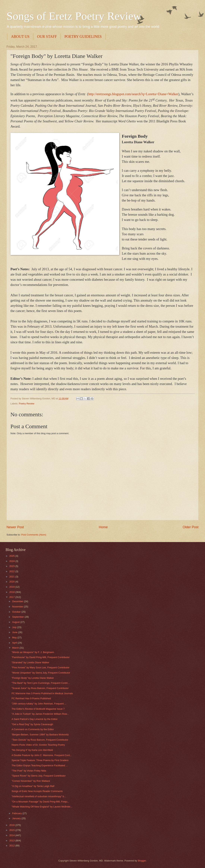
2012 (12, 846)
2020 (12, 582)
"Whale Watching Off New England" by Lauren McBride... (42, 807)
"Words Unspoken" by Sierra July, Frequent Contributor (41, 673)
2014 (12, 835)
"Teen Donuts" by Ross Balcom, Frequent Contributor (40, 740)
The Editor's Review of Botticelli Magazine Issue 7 (38, 709)
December (18, 601)
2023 (12, 566)
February (17, 813)
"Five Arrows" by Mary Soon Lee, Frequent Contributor (40, 667)
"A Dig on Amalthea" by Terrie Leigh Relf (33, 786)
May (15, 637)
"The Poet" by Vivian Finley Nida (29, 771)
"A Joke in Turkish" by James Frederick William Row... (40, 714)
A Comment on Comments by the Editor (33, 729)
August (16, 622)
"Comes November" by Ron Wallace (31, 781)
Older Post (191, 527)
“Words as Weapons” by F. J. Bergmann (33, 652)
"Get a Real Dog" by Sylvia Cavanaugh (32, 724)
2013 (12, 841)
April (15, 643)
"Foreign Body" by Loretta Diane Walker (33, 678)
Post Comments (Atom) (34, 535)
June (15, 632)
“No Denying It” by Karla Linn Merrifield (32, 750)
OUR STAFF (47, 37)
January (17, 818)
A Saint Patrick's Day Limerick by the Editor (34, 719)
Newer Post (15, 527)
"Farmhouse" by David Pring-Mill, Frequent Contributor (41, 657)
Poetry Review (27, 404)
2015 (12, 830)
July (15, 627)
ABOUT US (20, 37)
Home (103, 527)
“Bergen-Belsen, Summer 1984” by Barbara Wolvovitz (40, 735)
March (16, 648)
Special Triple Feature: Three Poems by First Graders (40, 760)
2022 (12, 571)
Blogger (142, 861)
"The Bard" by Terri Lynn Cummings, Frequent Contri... (41, 683)
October (17, 612)
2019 (12, 587)
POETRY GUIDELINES (83, 37)
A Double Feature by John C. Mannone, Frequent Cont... (42, 755)
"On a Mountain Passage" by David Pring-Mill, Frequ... (40, 802)
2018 (12, 592)
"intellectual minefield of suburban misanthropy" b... (39, 796)
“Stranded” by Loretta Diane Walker (30, 662)
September (18, 617)
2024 (12, 561)
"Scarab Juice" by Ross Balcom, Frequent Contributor (40, 688)
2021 (12, 577)
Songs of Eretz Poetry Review (74, 16)
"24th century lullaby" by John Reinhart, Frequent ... (39, 704)
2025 (12, 556)
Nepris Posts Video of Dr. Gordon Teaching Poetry (38, 745)
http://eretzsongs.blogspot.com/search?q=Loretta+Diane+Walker (133, 94)
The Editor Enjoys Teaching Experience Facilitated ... (40, 765)
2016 (12, 825)
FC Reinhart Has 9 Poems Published (31, 698)
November (18, 607)
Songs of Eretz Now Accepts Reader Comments (37, 791)
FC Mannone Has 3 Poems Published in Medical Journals (42, 693)
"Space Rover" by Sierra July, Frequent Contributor (39, 776)
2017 (12, 597)
